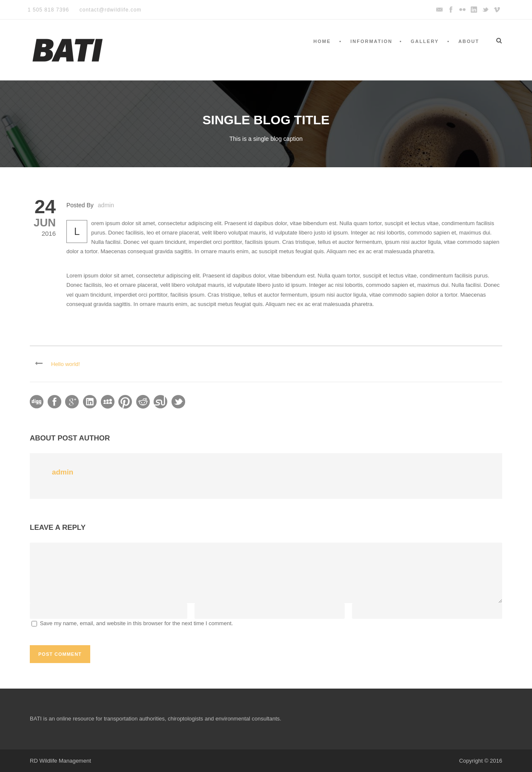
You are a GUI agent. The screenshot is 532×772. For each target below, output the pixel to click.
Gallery (425, 41)
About (469, 41)
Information (371, 41)
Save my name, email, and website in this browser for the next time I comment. (137, 623)
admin (106, 205)
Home (322, 41)
